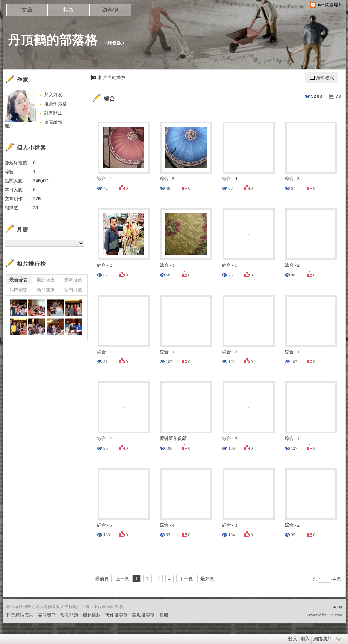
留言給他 (53, 122)
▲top (337, 607)
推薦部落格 (56, 104)
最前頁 (102, 579)
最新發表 (18, 280)
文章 (27, 10)
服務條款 (92, 615)
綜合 (109, 99)
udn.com (335, 615)
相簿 (69, 10)
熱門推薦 (73, 290)
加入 (305, 639)
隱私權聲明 (144, 615)
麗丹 (9, 126)
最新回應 (46, 280)
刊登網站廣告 (20, 615)
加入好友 (53, 95)
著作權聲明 (117, 615)
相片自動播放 (112, 77)
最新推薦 (73, 280)
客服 (164, 615)
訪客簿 (110, 10)
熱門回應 (46, 290)
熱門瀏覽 (18, 290)
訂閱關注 (53, 113)
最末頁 (207, 579)
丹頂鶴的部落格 (53, 40)
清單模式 (325, 78)
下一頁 (186, 579)
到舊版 (115, 43)
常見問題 (69, 615)
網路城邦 (322, 639)
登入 (293, 639)
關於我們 (47, 615)
